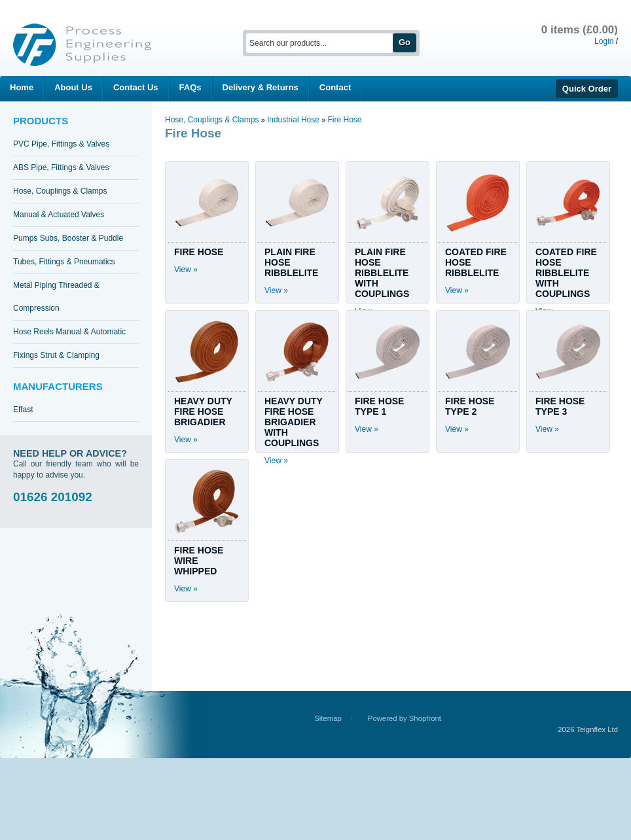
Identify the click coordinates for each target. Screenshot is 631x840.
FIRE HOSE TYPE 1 (379, 406)
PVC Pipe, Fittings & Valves (61, 144)
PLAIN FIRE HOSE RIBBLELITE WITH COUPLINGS (382, 273)
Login (604, 41)
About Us (73, 87)
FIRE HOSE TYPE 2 (470, 406)
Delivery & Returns (261, 87)
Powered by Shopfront (405, 718)
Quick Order (587, 89)
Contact (335, 87)
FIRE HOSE (199, 252)
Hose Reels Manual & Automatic (69, 332)
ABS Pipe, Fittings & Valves (61, 167)
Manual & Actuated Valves (59, 215)
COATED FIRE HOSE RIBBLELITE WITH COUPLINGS (566, 273)
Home (22, 87)
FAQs (190, 87)
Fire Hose (344, 120)
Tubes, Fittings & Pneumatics (64, 262)
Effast (23, 410)
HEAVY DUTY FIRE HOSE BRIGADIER (203, 411)
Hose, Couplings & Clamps (60, 191)
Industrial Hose (294, 120)
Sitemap (328, 718)
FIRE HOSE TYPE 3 (560, 406)
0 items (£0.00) (580, 30)
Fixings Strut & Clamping (56, 355)
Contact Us (136, 87)
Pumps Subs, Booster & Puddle (68, 238)
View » (186, 270)
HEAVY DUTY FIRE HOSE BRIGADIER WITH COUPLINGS (294, 422)
